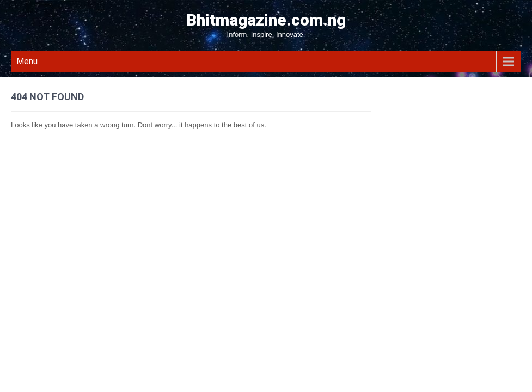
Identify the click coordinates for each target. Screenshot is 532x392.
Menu (27, 61)
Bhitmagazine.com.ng (266, 20)
